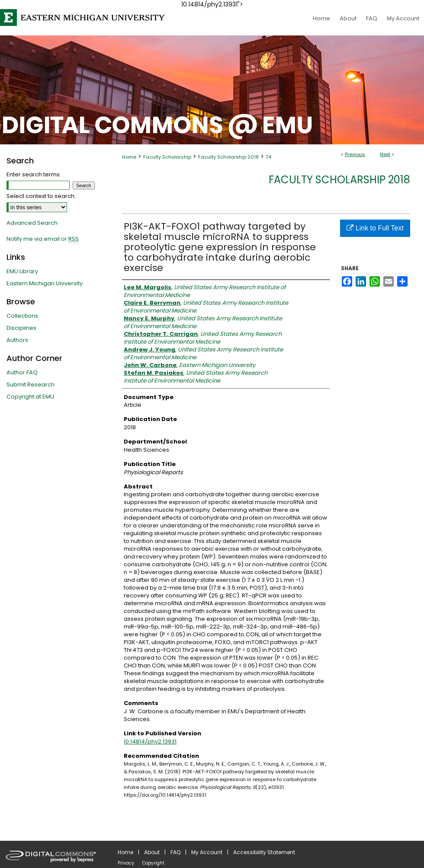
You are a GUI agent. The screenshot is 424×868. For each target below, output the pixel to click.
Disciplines (21, 328)
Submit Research (31, 385)
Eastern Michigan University (45, 283)
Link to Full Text (375, 228)
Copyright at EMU (30, 397)
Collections (22, 316)
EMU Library (22, 271)
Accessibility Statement (264, 852)
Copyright (153, 863)
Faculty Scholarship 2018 (228, 157)
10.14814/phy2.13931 (150, 742)
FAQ (175, 852)
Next (385, 154)
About (152, 852)
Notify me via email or (43, 239)
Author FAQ (22, 372)
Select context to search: (41, 196)
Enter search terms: (34, 174)
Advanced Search (32, 223)
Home (129, 157)
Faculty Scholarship (167, 157)
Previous (355, 154)
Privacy (126, 863)
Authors (17, 340)
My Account (207, 852)
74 (268, 157)
